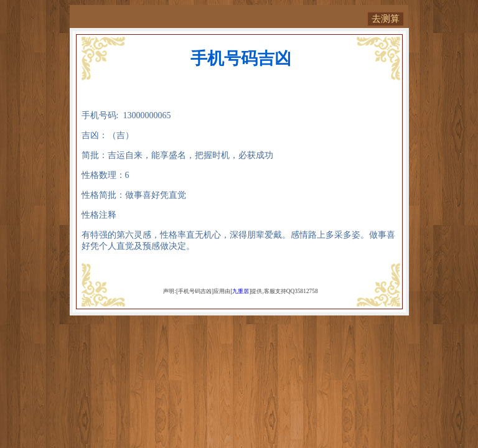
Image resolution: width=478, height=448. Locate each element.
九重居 (241, 291)
